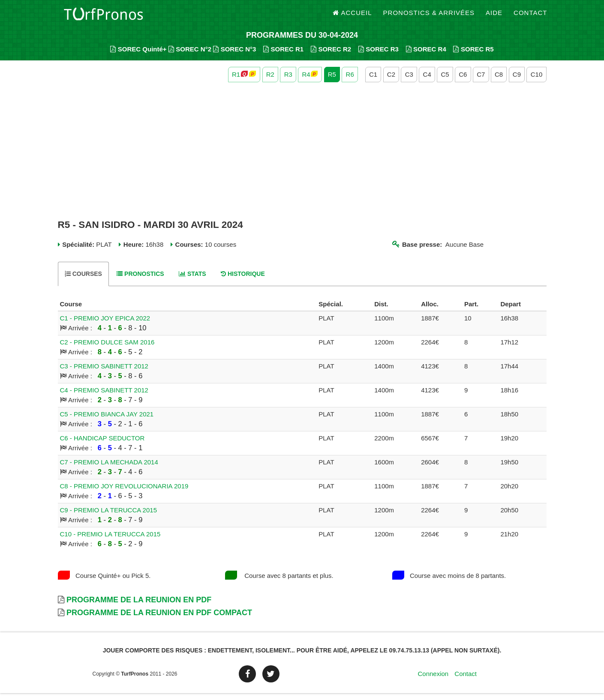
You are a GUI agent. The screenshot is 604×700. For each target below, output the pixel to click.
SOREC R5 (473, 56)
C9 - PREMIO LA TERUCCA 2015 (108, 517)
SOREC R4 (426, 56)
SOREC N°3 (234, 56)
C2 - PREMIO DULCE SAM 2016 (107, 349)
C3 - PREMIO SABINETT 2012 (104, 373)
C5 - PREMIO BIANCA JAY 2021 (107, 421)
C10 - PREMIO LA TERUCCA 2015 (110, 541)
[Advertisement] (302, 158)
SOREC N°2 (190, 56)
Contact (530, 17)
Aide (494, 17)
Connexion (433, 681)
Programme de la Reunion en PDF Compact (159, 619)
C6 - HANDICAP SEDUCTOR (102, 445)
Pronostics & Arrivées (429, 17)
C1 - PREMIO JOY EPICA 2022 (105, 325)
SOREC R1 (283, 56)
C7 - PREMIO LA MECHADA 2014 (109, 469)
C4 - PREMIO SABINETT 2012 (104, 397)
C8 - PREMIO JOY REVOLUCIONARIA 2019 (124, 493)
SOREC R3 (379, 56)
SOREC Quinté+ (138, 56)
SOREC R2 (331, 56)
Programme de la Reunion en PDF (139, 607)
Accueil (352, 17)
